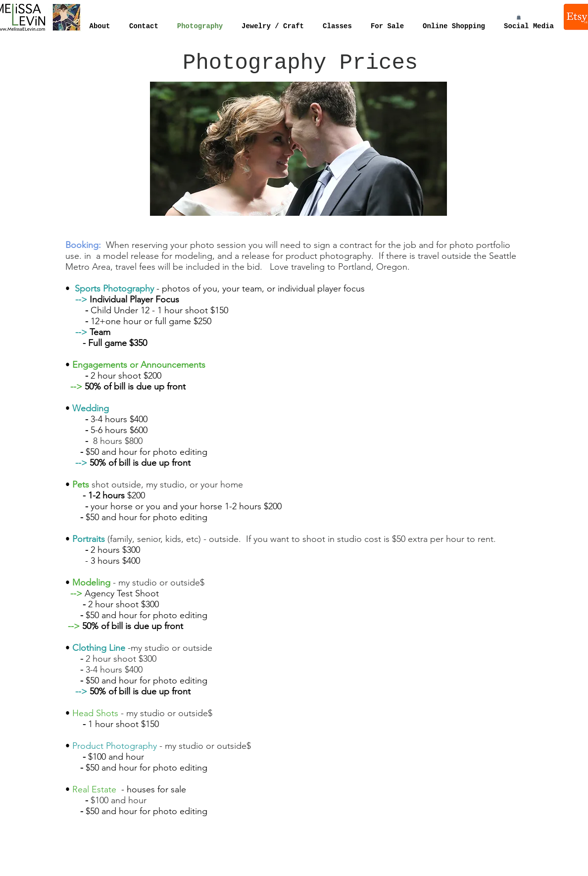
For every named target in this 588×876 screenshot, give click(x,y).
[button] (519, 17)
